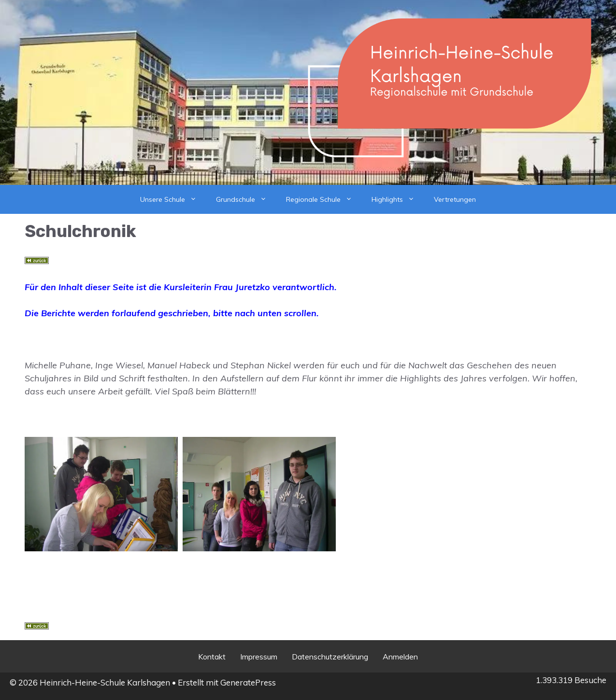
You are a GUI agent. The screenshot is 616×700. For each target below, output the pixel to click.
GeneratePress (248, 682)
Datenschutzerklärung (330, 657)
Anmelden (400, 657)
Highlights (398, 199)
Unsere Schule (173, 199)
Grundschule (246, 199)
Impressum (259, 657)
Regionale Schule (324, 199)
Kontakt (212, 657)
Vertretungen (455, 199)
